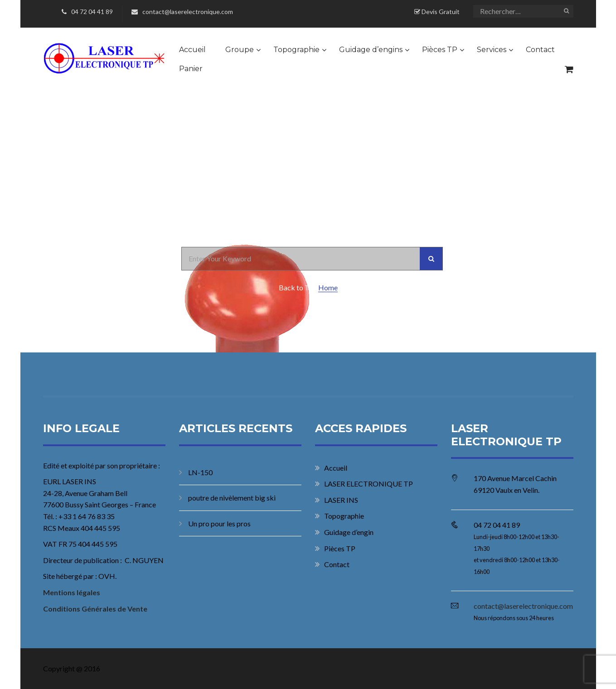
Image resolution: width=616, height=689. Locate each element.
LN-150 (200, 472)
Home (328, 287)
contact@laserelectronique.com (182, 12)
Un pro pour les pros (219, 523)
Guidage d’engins (371, 50)
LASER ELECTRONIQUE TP (369, 484)
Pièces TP (440, 50)
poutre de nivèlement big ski (232, 498)
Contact (540, 50)
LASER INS (341, 500)
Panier (191, 69)
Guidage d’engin (349, 532)
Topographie (296, 50)
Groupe (240, 50)
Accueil (192, 50)
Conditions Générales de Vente (95, 609)
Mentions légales (72, 592)
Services (492, 50)
